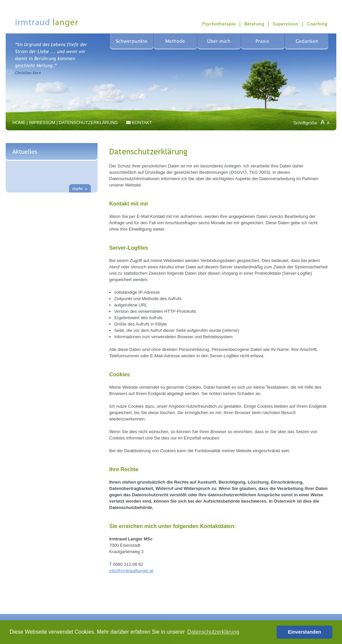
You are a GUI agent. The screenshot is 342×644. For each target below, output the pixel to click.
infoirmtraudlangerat (131, 571)
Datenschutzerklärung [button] (213, 632)
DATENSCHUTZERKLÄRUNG (88, 122)
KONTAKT (142, 122)
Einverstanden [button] (304, 632)
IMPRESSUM (42, 122)
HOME (19, 122)
